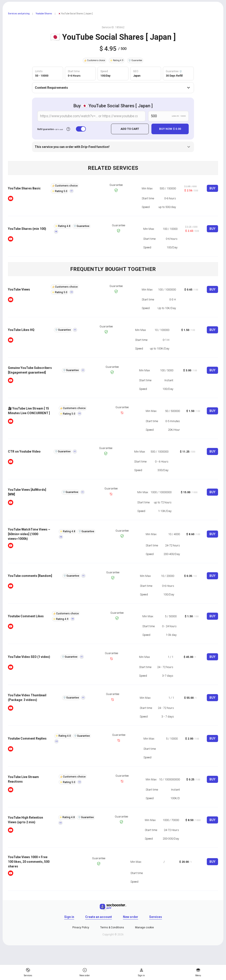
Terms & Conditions (112, 927)
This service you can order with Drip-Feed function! (113, 147)
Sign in (69, 917)
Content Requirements (113, 88)
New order (131, 917)
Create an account (99, 917)
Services (156, 917)
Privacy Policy (81, 927)
